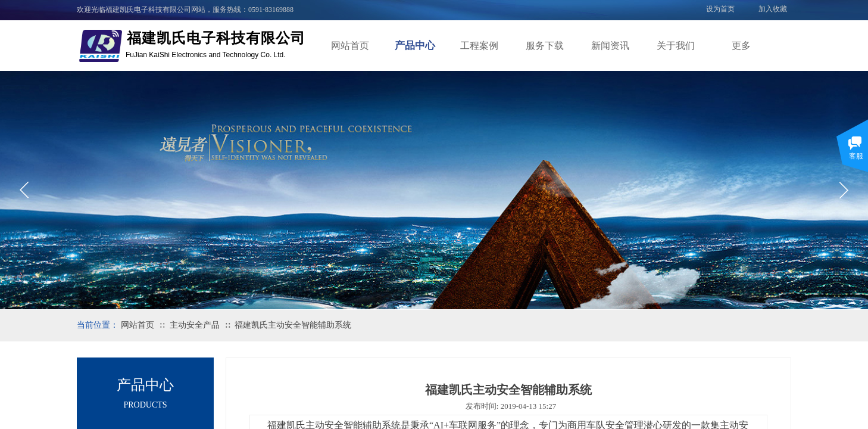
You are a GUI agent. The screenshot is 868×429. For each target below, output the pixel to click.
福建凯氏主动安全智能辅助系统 (293, 325)
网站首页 (350, 46)
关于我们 (676, 46)
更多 (741, 46)
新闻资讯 (610, 46)
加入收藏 (773, 9)
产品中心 (415, 46)
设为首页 (720, 9)
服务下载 (545, 46)
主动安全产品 (195, 325)
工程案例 (479, 46)
